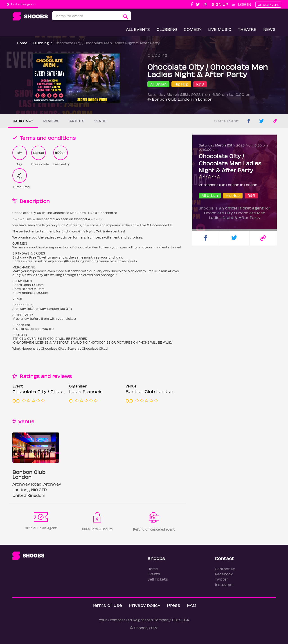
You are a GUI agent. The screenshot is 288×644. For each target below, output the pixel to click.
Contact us (225, 569)
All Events (138, 29)
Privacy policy (144, 605)
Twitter (222, 579)
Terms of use (107, 605)
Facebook (224, 574)
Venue (100, 121)
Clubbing (167, 29)
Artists (77, 121)
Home (22, 43)
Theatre (247, 29)
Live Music (220, 29)
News (269, 29)
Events (154, 574)
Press (174, 605)
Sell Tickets (158, 579)
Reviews (51, 121)
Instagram (224, 584)
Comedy (193, 29)
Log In (245, 4)
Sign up (220, 4)
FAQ (192, 605)
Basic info (23, 121)
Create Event (268, 5)
